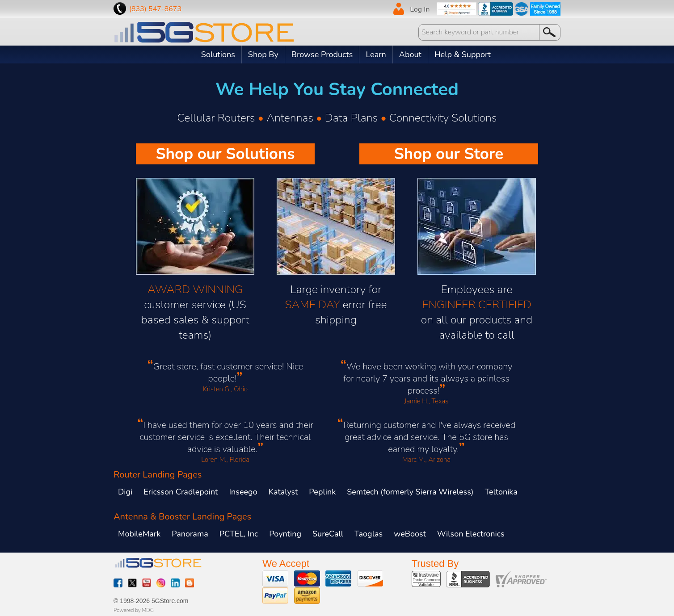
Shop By (263, 54)
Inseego (243, 492)
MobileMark (139, 534)
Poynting (285, 534)
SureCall (328, 534)
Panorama (190, 534)
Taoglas (369, 534)
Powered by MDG (134, 610)
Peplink (322, 492)
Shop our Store (449, 154)
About (410, 54)
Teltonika (501, 492)
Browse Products (322, 54)
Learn (376, 54)
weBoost (410, 534)
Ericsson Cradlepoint (181, 492)
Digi (125, 492)
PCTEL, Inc (239, 534)
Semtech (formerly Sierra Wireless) (410, 492)
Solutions (218, 54)
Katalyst (283, 492)
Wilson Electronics (471, 534)
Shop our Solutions (225, 154)
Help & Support (463, 54)
